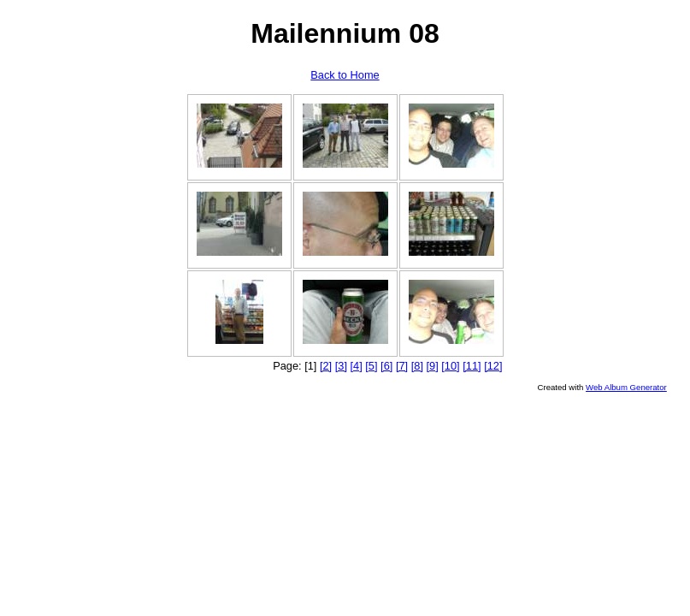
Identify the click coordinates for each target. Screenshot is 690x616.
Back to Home (345, 75)
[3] (341, 366)
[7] (402, 366)
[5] (371, 366)
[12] (493, 366)
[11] (472, 366)
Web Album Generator (626, 387)
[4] (357, 366)
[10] (450, 366)
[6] (386, 366)
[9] (433, 366)
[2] (326, 366)
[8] (417, 366)
